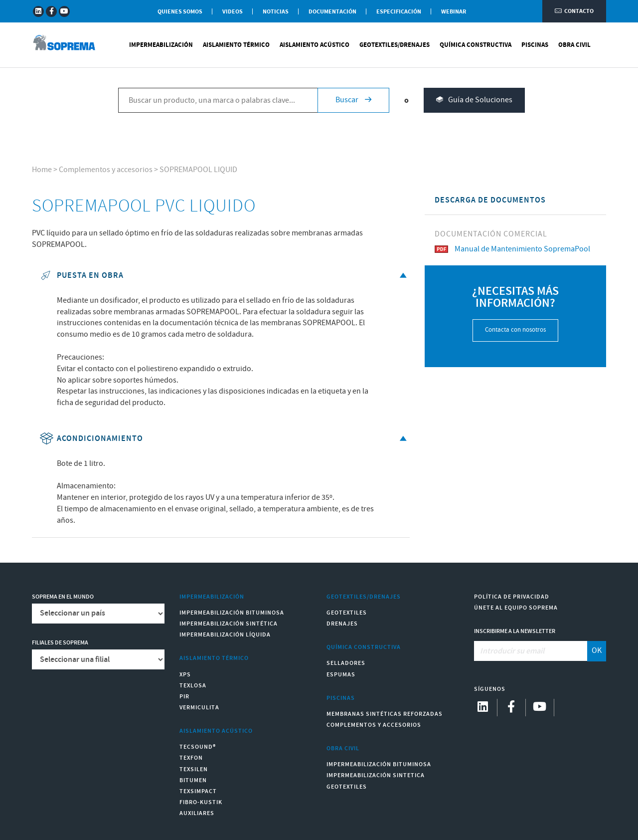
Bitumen (193, 780)
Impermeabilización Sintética (229, 624)
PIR (184, 697)
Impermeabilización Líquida (225, 635)
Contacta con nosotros (515, 330)
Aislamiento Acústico (315, 45)
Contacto (574, 11)
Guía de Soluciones (474, 101)
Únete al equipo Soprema (516, 608)
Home (42, 170)
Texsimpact (198, 791)
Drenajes (342, 624)
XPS (185, 675)
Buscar (353, 100)
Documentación (332, 12)
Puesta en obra (225, 276)
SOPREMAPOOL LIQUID (198, 170)
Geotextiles (347, 613)
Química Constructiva (476, 45)
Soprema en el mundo (63, 597)
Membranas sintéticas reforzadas (385, 714)
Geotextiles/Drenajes (395, 45)
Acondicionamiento (225, 439)
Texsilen (194, 769)
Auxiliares (197, 813)
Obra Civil (574, 45)
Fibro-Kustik (201, 802)
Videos (233, 12)
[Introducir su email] (531, 651)
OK (597, 651)
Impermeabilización (161, 45)
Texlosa (193, 686)
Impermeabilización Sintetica (376, 775)
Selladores (346, 663)
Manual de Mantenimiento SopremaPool (512, 249)
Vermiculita (199, 708)
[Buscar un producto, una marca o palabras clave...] (218, 100)
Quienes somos (180, 12)
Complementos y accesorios (106, 170)
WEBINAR (454, 12)
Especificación (399, 12)
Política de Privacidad (512, 597)
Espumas (341, 675)
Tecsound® (198, 747)
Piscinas (535, 45)
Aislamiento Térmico (236, 45)
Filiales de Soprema (60, 643)
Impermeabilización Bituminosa (232, 613)
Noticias (276, 12)
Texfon (191, 758)
